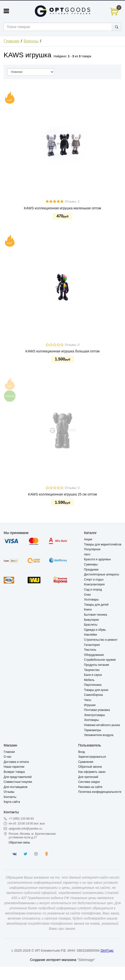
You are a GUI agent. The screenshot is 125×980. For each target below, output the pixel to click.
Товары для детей (96, 605)
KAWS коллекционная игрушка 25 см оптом (62, 494)
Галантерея (92, 645)
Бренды (31, 41)
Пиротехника (93, 685)
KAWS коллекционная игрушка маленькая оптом (62, 208)
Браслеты (91, 625)
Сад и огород (93, 590)
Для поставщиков (16, 787)
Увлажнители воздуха (99, 735)
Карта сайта (12, 802)
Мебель (89, 680)
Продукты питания (97, 665)
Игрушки (90, 705)
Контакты (10, 797)
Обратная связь (19, 843)
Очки (87, 595)
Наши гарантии (14, 767)
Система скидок (89, 782)
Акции (88, 539)
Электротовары (95, 715)
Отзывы (9, 792)
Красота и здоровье (97, 559)
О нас (8, 757)
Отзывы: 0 (72, 345)
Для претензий (88, 777)
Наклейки (91, 635)
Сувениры (91, 564)
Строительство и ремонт (101, 640)
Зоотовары (91, 720)
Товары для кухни (96, 690)
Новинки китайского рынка (102, 725)
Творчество (92, 670)
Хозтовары (91, 600)
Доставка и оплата (16, 762)
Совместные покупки (18, 782)
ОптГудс (107, 951)
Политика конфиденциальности (100, 792)
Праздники (91, 570)
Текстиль (90, 650)
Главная (11, 41)
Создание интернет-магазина (53, 960)
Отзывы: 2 (72, 202)
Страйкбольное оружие (100, 660)
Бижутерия (91, 620)
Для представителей (18, 777)
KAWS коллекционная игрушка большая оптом (62, 351)
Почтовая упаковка (97, 710)
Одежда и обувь (95, 630)
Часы (88, 700)
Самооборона (93, 695)
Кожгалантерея (94, 584)
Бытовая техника (96, 615)
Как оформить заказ (92, 772)
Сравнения (86, 762)
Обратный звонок (90, 767)
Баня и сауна (93, 675)
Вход (82, 752)
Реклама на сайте (90, 787)
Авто (87, 554)
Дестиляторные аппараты (102, 574)
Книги (88, 610)
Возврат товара (14, 772)
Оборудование (94, 655)
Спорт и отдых (94, 580)
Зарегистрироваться (92, 757)
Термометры (93, 730)
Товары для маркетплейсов (103, 544)
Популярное (92, 549)
